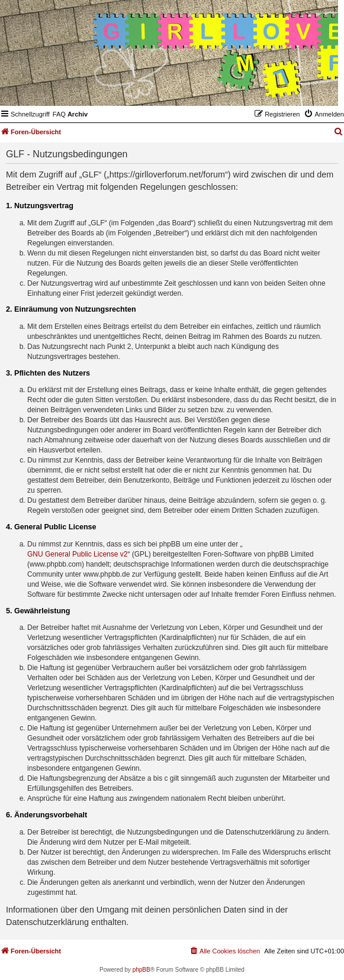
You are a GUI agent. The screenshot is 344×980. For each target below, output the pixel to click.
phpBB (142, 970)
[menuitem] (59, 114)
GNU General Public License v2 (77, 554)
